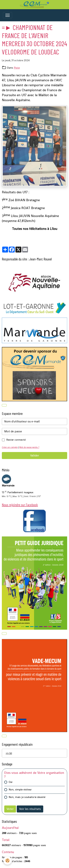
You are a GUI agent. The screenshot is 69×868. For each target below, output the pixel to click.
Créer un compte (10, 447)
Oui (10, 782)
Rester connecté (16, 440)
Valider (35, 455)
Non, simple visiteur (20, 789)
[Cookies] (7, 861)
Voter (10, 809)
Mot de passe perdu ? (29, 447)
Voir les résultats (30, 809)
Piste (17, 68)
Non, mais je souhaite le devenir (27, 797)
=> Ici (9, 753)
